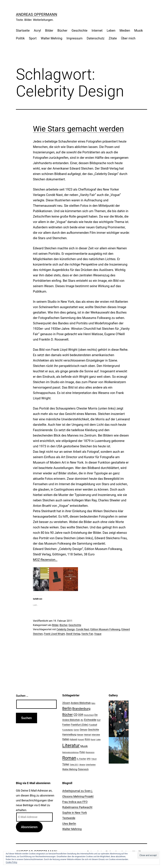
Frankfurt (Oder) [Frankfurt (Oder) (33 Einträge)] (80, 725)
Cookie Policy (11, 862)
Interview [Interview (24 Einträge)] (96, 735)
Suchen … (22, 696)
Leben (111, 31)
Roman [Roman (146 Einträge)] (69, 758)
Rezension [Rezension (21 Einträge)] (90, 752)
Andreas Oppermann (37, 14)
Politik (20, 38)
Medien (125, 31)
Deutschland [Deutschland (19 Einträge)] (89, 715)
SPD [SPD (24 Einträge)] (89, 759)
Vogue (98, 634)
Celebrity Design (66, 629)
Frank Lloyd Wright (54, 634)
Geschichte (80, 31)
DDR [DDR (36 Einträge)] (81, 715)
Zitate (113, 38)
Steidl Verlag (73, 634)
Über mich (128, 38)
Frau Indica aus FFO (75, 802)
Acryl (37, 31)
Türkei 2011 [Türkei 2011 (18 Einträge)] (74, 765)
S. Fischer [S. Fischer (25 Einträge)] (81, 759)
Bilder (49, 31)
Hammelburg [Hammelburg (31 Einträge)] (69, 735)
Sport (33, 38)
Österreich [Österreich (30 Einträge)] (83, 769)
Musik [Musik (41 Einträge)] (84, 746)
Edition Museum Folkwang (105, 629)
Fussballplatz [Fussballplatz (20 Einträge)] (68, 730)
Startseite (23, 31)
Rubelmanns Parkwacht (77, 807)
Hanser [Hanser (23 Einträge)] (80, 735)
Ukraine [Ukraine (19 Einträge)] (82, 765)
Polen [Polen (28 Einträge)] (82, 752)
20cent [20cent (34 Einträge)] (66, 703)
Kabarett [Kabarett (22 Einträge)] (74, 739)
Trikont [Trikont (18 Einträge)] (94, 759)
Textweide (69, 818)
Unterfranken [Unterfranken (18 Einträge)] (91, 765)
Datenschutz (96, 38)
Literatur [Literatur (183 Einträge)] (71, 745)
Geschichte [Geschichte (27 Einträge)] (94, 730)
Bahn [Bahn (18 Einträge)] (93, 703)
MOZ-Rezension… (45, 560)
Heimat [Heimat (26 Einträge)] (87, 735)
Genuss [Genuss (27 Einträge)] (84, 730)
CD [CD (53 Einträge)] (76, 715)
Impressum (75, 38)
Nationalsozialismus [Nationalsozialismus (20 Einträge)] (70, 752)
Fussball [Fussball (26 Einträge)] (93, 725)
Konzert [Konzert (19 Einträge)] (81, 740)
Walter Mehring (51, 38)
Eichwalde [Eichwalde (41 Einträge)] (90, 720)
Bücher (62, 31)
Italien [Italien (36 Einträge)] (66, 739)
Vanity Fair (87, 634)
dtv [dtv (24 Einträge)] (82, 720)
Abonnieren (29, 827)
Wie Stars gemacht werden (78, 129)
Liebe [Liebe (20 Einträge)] (98, 739)
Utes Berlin (69, 824)
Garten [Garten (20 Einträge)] (76, 730)
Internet (97, 31)
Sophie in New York (74, 813)
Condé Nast (83, 629)
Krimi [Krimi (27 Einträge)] (87, 739)
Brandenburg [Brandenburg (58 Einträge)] (81, 709)
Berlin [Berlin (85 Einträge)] (67, 709)
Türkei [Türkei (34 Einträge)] (66, 764)
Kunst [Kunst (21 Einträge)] (93, 739)
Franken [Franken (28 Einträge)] (66, 725)
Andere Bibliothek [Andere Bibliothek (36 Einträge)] (81, 703)
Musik (138, 31)
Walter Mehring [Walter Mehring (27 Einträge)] (70, 769)
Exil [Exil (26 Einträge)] (99, 720)
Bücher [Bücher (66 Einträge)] (67, 714)
